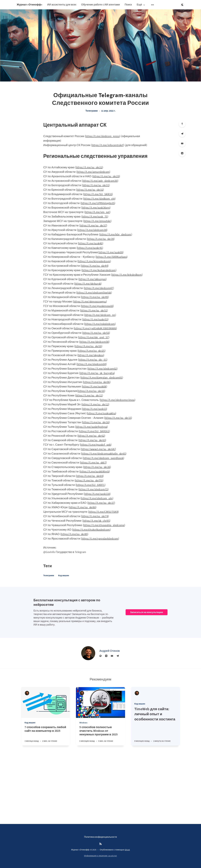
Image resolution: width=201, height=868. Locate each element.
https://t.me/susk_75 (95, 216)
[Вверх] (182, 124)
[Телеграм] (182, 134)
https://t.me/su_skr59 (88, 346)
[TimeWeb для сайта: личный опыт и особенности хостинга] (155, 726)
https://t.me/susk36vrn (96, 207)
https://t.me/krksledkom (127, 275)
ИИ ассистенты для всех (62, 5)
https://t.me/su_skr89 (74, 534)
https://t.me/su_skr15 (118, 418)
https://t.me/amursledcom (93, 172)
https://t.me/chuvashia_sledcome (104, 525)
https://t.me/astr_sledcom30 (100, 181)
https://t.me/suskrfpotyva (91, 427)
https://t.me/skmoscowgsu (90, 301)
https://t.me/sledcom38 (92, 230)
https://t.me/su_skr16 (96, 422)
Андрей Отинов (110, 651)
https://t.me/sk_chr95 (96, 521)
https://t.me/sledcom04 (91, 364)
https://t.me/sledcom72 (93, 489)
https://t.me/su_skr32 (90, 190)
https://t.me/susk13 (94, 409)
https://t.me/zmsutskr (97, 221)
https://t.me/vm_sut (97, 212)
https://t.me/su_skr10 (91, 391)
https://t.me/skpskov (91, 355)
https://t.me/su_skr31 (96, 185)
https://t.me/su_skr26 (97, 467)
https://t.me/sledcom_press (102, 136)
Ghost (127, 850)
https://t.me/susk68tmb (94, 471)
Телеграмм (92, 111)
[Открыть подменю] (153, 5)
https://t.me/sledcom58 (94, 342)
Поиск (128, 5)
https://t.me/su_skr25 (91, 351)
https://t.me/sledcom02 (102, 369)
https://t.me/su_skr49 (95, 297)
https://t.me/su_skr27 (101, 503)
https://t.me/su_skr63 (92, 440)
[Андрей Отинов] (88, 653)
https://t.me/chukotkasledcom (91, 530)
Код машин (64, 575)
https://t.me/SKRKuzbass (111, 257)
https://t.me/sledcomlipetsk (94, 292)
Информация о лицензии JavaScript (100, 856)
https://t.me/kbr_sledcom (116, 234)
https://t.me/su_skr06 (97, 382)
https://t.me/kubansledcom (99, 270)
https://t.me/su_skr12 (95, 404)
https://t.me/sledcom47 (99, 288)
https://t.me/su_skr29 (106, 176)
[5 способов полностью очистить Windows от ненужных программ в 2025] (100, 735)
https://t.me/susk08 (94, 386)
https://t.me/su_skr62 (91, 436)
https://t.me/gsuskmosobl (97, 306)
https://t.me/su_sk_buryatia (97, 373)
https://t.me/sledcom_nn (100, 315)
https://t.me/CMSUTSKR (103, 512)
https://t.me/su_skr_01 (93, 360)
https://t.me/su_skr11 (89, 395)
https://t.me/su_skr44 (95, 266)
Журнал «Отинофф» (30, 5)
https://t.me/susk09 (111, 252)
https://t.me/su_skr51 (94, 310)
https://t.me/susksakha (101, 413)
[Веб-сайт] (100, 656)
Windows (83, 723)
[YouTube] (182, 143)
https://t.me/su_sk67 (93, 462)
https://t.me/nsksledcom (100, 324)
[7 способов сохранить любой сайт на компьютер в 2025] (46, 735)
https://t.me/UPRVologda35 (98, 203)
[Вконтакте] (182, 153)
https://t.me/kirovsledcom (94, 261)
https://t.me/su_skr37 (93, 225)
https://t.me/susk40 (90, 243)
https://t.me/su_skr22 (89, 167)
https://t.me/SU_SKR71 (90, 485)
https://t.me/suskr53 (95, 319)
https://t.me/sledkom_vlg (99, 199)
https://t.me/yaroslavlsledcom (100, 538)
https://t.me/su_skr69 (90, 476)
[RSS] (100, 844)
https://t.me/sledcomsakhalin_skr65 (104, 453)
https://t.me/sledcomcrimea (117, 400)
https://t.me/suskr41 (90, 248)
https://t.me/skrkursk (88, 284)
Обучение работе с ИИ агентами (101, 5)
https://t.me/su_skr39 (101, 239)
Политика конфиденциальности (101, 837)
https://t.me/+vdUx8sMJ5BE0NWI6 (95, 328)
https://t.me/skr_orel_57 (94, 337)
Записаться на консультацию (147, 612)
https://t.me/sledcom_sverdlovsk (103, 458)
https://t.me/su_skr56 (96, 333)
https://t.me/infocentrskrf (108, 145)
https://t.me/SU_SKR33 (98, 194)
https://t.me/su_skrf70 (89, 480)
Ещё (141, 5)
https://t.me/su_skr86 (82, 507)
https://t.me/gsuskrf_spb (96, 445)
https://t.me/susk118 (97, 494)
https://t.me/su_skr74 (95, 516)
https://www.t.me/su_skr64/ (98, 449)
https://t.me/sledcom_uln (97, 498)
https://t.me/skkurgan (92, 279)
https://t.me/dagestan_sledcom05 (102, 377)
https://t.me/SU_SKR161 (94, 431)
